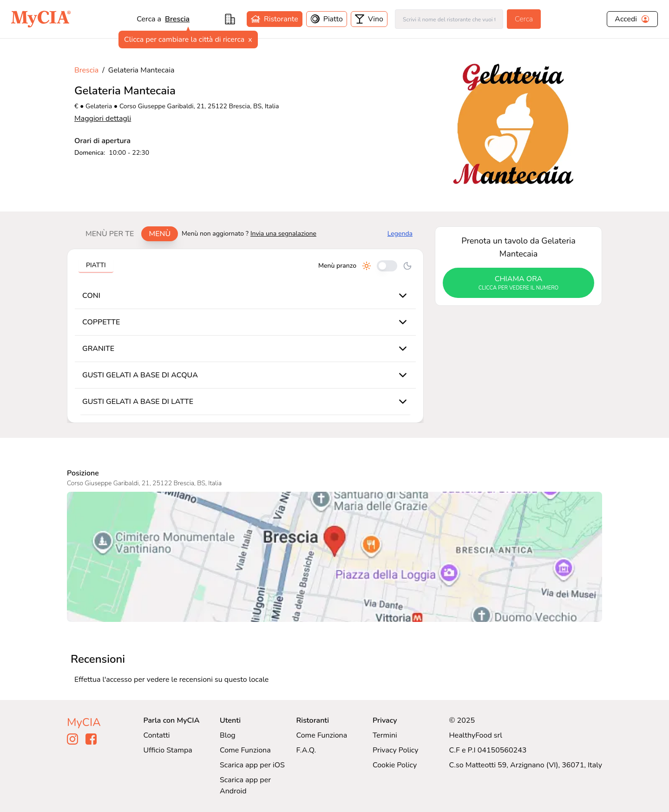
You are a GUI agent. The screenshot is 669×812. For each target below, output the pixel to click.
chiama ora (518, 283)
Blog (228, 735)
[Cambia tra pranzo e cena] (387, 266)
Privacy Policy (396, 750)
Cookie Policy (395, 765)
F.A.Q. (306, 750)
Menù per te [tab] (110, 234)
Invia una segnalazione (283, 234)
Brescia (177, 19)
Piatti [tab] (96, 265)
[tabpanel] (245, 336)
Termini (385, 735)
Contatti (157, 735)
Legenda (400, 234)
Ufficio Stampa (168, 750)
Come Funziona (245, 750)
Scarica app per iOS (252, 765)
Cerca (524, 19)
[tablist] (128, 234)
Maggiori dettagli (103, 119)
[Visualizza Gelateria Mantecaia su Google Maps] (334, 557)
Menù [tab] (160, 234)
